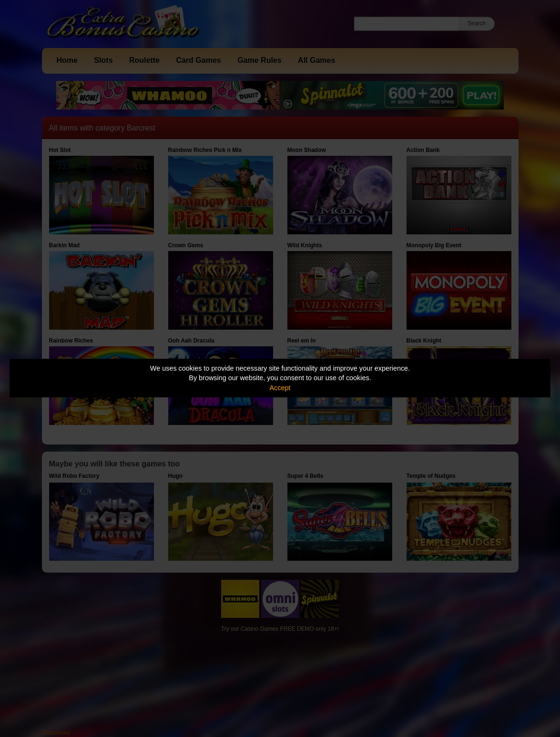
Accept (280, 388)
